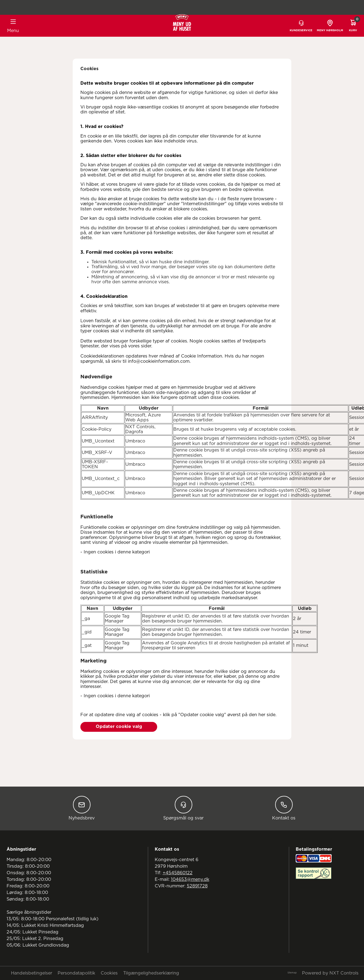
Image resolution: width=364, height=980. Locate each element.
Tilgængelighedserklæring (151, 973)
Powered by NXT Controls (330, 973)
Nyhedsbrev (82, 808)
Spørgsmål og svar (183, 808)
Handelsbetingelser (32, 973)
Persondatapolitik (76, 973)
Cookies (109, 973)
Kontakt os (284, 808)
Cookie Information (202, 356)
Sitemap (292, 973)
